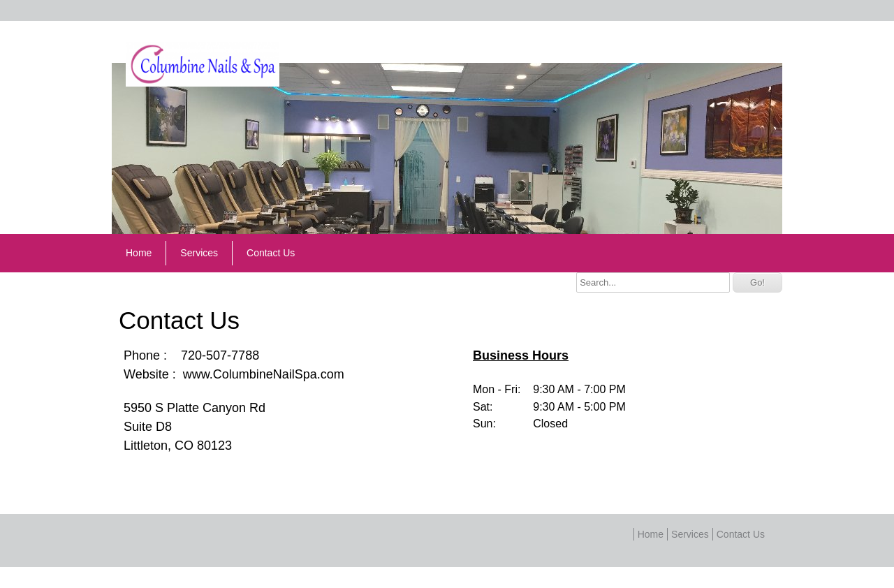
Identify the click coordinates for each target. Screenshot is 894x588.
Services (199, 253)
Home (139, 253)
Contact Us (271, 253)
